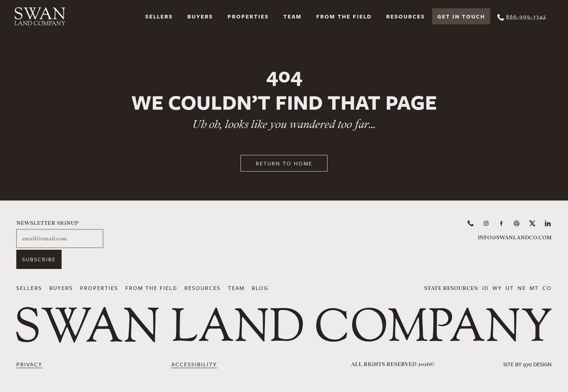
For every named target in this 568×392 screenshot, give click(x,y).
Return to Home (284, 163)
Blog (260, 288)
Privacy (29, 364)
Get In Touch (461, 16)
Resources (406, 16)
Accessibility (194, 364)
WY (497, 288)
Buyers (200, 16)
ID (485, 288)
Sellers (159, 16)
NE (522, 288)
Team (293, 16)
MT (534, 288)
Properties (248, 16)
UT (510, 288)
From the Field (344, 16)
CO (547, 288)
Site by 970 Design (527, 364)
